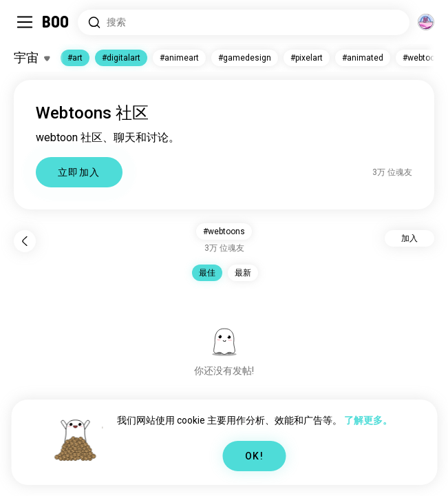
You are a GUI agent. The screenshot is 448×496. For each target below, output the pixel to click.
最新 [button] (243, 273)
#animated (363, 58)
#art (75, 58)
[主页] (56, 22)
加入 (409, 238)
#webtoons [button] (224, 231)
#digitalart (121, 58)
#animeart (179, 58)
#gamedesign (245, 58)
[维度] (426, 22)
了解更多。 (368, 420)
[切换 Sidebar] (25, 22)
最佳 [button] (207, 273)
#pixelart (307, 58)
